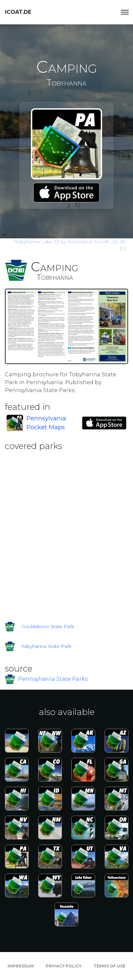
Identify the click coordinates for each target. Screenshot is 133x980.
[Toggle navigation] (125, 12)
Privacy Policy (64, 966)
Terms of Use (109, 966)
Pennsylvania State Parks (53, 679)
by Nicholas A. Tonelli (62, 242)
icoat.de (18, 12)
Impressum (21, 966)
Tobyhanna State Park (46, 646)
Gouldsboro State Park (48, 626)
